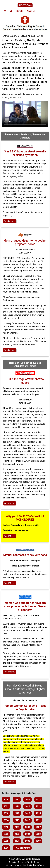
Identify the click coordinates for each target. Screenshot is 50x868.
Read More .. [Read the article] (10, 503)
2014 (6, 820)
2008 (28, 827)
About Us (31, 11)
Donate (20, 11)
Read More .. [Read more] (10, 536)
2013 (17, 820)
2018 (6, 813)
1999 (38, 841)
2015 (38, 813)
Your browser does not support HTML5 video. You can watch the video (25, 114)
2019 (38, 806)
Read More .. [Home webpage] (10, 583)
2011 (38, 820)
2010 (6, 827)
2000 (28, 841)
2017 (17, 813)
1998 (6, 848)
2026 (6, 799)
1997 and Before (22, 848)
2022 (6, 806)
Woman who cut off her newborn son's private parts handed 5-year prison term (25, 606)
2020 (28, 806)
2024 (28, 799)
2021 (17, 806)
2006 (6, 834)
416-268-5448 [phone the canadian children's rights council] (25, 5)
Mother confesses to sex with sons (25, 555)
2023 (38, 799)
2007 (38, 827)
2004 (28, 834)
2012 (28, 820)
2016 (28, 813)
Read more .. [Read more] (10, 221)
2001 (17, 841)
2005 (17, 834)
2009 (17, 827)
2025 (17, 799)
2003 (38, 834)
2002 (6, 841)
